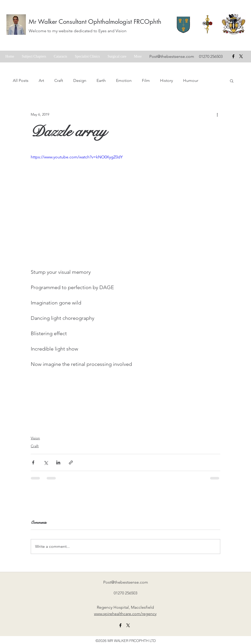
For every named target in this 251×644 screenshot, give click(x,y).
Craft (59, 80)
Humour (191, 80)
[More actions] (217, 114)
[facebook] (233, 56)
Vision (35, 438)
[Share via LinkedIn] (58, 462)
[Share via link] (71, 462)
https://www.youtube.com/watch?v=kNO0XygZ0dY (77, 157)
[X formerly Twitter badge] (241, 56)
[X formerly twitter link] (128, 625)
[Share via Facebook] (33, 462)
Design (80, 80)
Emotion (124, 80)
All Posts (21, 80)
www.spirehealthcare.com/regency (125, 614)
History (166, 80)
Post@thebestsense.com (172, 56)
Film (146, 80)
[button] (232, 81)
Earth (101, 80)
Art (41, 80)
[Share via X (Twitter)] (46, 462)
